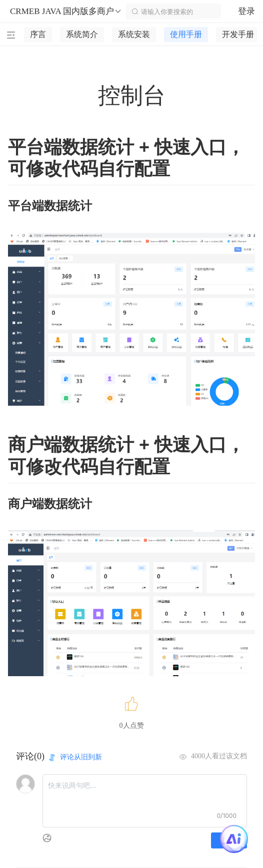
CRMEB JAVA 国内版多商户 (66, 12)
